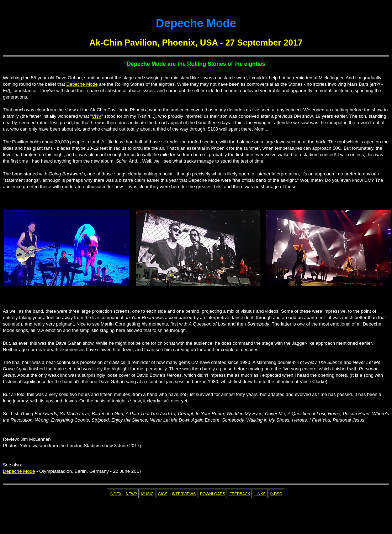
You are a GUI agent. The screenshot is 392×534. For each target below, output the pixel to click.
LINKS (260, 494)
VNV (97, 116)
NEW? (131, 494)
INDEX (115, 494)
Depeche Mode (82, 84)
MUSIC (147, 494)
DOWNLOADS (213, 494)
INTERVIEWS (184, 494)
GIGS (163, 494)
